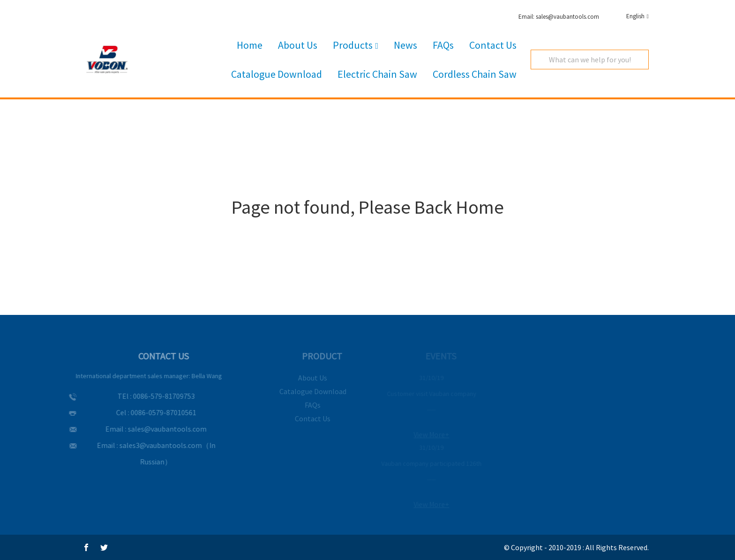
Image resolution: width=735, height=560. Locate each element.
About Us (298, 45)
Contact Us (493, 45)
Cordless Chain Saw (475, 74)
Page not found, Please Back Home (368, 207)
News (405, 45)
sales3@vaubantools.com (153, 445)
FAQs (443, 45)
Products (356, 45)
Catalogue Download (277, 74)
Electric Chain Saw (377, 74)
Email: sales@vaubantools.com (559, 17)
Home (250, 45)
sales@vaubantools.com (160, 429)
